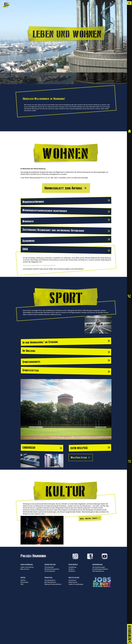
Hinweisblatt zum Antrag (63, 188)
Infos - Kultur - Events (89, 518)
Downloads (24, 582)
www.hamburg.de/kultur (53, 514)
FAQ (22, 584)
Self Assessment (98, 571)
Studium (71, 569)
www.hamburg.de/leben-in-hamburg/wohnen (39, 265)
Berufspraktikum (50, 582)
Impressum (72, 580)
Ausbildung (72, 567)
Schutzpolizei (49, 567)
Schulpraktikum (50, 580)
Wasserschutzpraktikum (53, 584)
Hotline (23, 580)
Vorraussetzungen (99, 567)
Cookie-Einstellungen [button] (76, 584)
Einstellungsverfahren (100, 569)
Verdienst (72, 571)
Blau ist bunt (25, 569)
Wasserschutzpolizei (52, 569)
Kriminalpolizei (50, 571)
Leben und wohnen (27, 567)
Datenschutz (73, 582)
